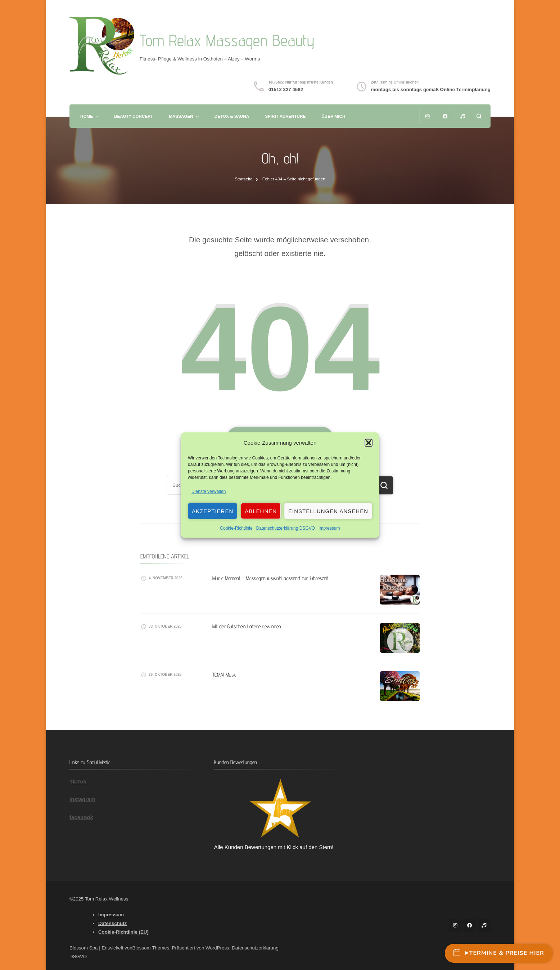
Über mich (333, 116)
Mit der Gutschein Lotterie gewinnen (247, 626)
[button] (369, 443)
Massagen (181, 116)
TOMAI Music (224, 675)
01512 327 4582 (286, 89)
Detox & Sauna (232, 116)
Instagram (82, 799)
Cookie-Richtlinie (236, 528)
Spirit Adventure (285, 116)
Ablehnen (261, 511)
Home (87, 116)
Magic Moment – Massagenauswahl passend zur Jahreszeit (270, 578)
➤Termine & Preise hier (499, 953)
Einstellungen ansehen (328, 511)
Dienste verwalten (209, 491)
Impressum (329, 528)
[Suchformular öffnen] (479, 116)
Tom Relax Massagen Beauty (227, 40)
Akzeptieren (213, 511)
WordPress (217, 948)
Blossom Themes (151, 948)
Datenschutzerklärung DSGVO (286, 528)
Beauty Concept (134, 116)
